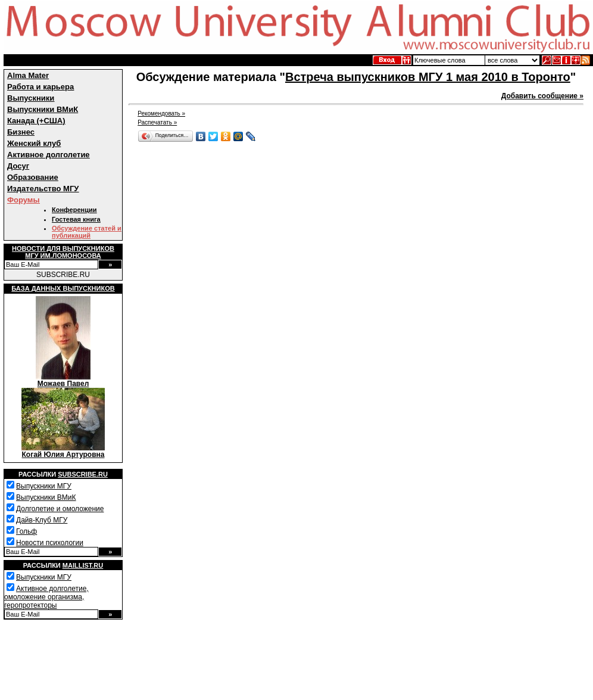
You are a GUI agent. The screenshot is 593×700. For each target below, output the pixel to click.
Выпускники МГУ (44, 486)
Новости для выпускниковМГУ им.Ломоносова (63, 252)
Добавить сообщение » (542, 96)
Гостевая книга (76, 219)
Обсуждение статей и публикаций (87, 232)
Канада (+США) (36, 121)
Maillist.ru (83, 565)
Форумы (24, 200)
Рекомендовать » (161, 113)
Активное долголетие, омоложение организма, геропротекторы (46, 597)
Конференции (74, 210)
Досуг (18, 166)
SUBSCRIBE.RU (63, 275)
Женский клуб (34, 143)
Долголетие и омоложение (60, 509)
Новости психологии (50, 543)
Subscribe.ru (83, 474)
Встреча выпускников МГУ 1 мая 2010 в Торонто (428, 77)
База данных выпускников (63, 288)
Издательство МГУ (43, 189)
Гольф (26, 531)
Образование (33, 177)
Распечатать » (157, 122)
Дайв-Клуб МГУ (42, 520)
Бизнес (21, 132)
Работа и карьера (40, 87)
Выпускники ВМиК (43, 109)
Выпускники (31, 98)
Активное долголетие (49, 155)
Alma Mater (28, 75)
